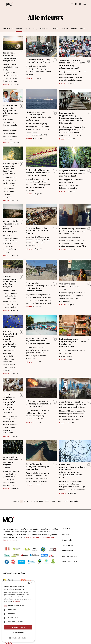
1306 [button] (59, 501)
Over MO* (66, 535)
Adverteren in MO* (69, 562)
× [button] (32, 583)
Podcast (74, 29)
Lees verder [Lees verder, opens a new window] (17, 601)
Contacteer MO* (68, 545)
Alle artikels (8, 29)
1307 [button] (66, 501)
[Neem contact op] (72, 4)
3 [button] (28, 501)
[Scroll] (87, 29)
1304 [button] (47, 501)
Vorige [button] (16, 501)
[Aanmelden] (80, 4)
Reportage (44, 29)
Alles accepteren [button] (18, 627)
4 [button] (31, 501)
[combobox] (29, 583)
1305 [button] (53, 501)
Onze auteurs (67, 551)
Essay (83, 29)
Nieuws (19, 29)
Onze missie (67, 540)
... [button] (37, 501)
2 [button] (24, 501)
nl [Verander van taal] (85, 4)
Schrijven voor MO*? (70, 556)
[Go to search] (76, 4)
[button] (18, 638)
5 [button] (35, 501)
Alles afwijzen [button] (18, 633)
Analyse (55, 29)
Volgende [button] (74, 501)
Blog (35, 29)
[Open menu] (4, 4)
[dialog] (18, 611)
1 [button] (21, 501)
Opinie (28, 29)
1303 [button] (41, 501)
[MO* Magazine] (10, 4)
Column (64, 29)
